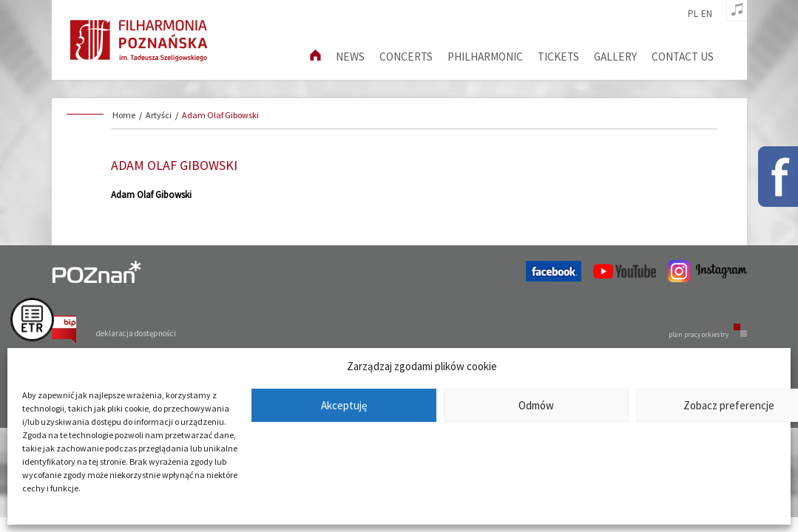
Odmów (536, 405)
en (707, 14)
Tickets (558, 57)
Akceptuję (344, 405)
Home (124, 115)
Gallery (615, 57)
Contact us (683, 57)
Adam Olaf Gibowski (220, 115)
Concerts (406, 57)
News (350, 57)
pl (693, 14)
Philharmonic (485, 57)
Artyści (159, 115)
